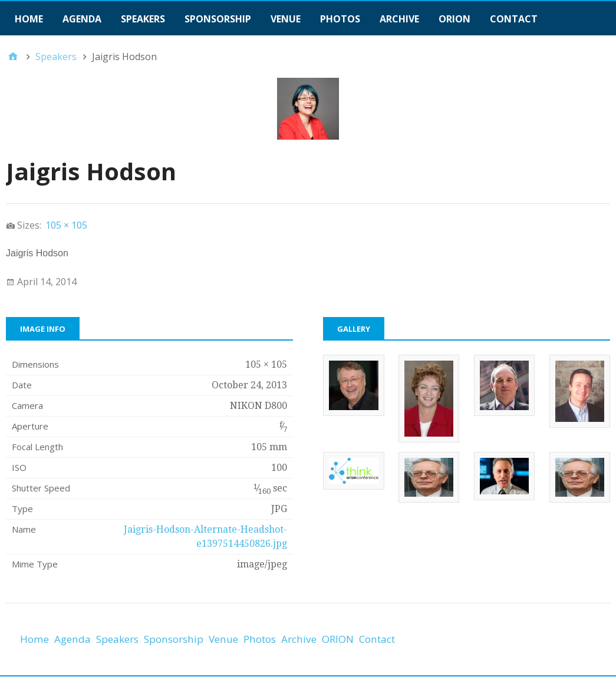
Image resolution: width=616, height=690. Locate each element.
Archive (399, 19)
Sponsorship (218, 19)
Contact (514, 19)
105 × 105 (66, 225)
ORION (454, 19)
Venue (286, 19)
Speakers (143, 19)
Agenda (82, 19)
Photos (340, 19)
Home (29, 19)
